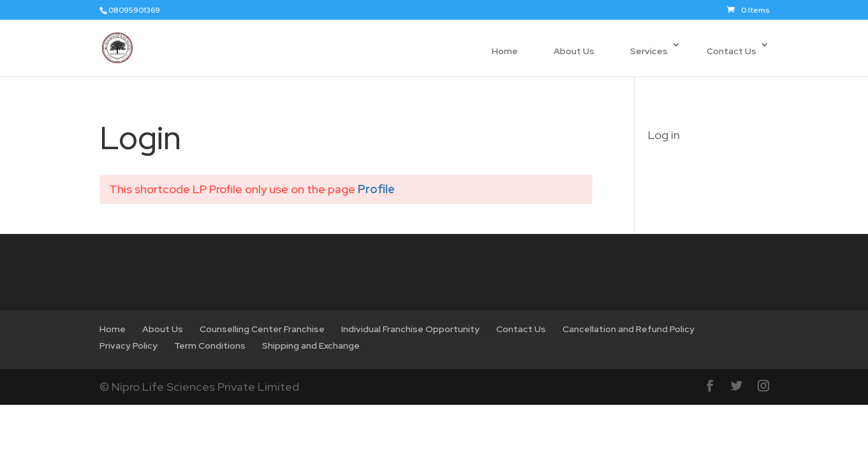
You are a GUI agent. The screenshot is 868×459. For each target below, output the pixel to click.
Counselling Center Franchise (262, 329)
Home (505, 51)
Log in (664, 135)
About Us (574, 51)
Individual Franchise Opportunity (410, 329)
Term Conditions (210, 346)
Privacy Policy (129, 346)
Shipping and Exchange (311, 346)
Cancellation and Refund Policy (629, 329)
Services (649, 51)
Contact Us (732, 51)
